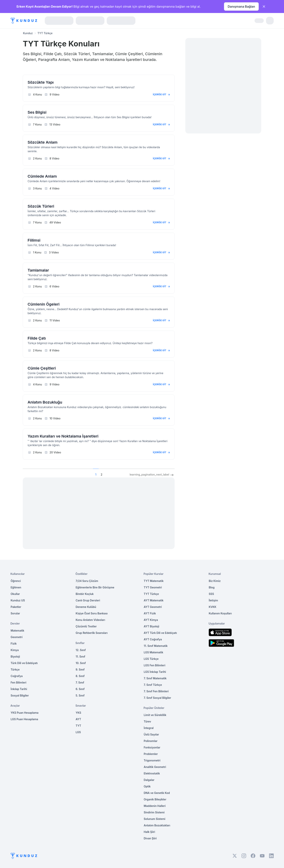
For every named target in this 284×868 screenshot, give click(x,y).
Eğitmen (16, 587)
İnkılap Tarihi (19, 689)
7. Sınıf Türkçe (153, 685)
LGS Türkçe (151, 659)
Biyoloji (15, 656)
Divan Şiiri (150, 838)
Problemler (151, 754)
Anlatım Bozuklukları (157, 825)
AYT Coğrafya (153, 639)
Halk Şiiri (149, 832)
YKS (79, 713)
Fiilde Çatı (37, 338)
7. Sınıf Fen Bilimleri (156, 691)
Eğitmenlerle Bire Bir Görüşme (95, 587)
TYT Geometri (153, 587)
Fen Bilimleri (19, 682)
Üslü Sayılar (151, 734)
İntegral (149, 728)
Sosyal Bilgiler (20, 695)
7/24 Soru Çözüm (87, 581)
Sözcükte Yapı (41, 82)
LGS (78, 732)
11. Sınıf (81, 656)
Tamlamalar (38, 270)
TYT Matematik (154, 581)
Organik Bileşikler (155, 799)
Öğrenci (16, 581)
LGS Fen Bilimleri (155, 665)
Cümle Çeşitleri (42, 368)
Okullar (15, 594)
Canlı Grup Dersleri (88, 600)
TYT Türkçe (151, 594)
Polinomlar (151, 741)
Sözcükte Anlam (42, 142)
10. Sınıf (81, 663)
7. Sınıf (80, 682)
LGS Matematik (154, 652)
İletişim (213, 600)
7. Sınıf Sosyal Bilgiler (157, 698)
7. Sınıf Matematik (155, 678)
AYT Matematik (154, 600)
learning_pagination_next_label (152, 475)
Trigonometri (152, 760)
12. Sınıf (81, 650)
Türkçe (15, 669)
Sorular (15, 613)
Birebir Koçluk (85, 594)
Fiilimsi (34, 240)
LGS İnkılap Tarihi (155, 672)
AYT (79, 719)
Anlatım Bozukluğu (45, 402)
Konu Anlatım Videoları (90, 620)
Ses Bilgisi (37, 112)
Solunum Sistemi (155, 819)
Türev (148, 721)
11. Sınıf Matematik (156, 646)
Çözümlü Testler (86, 626)
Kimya (15, 650)
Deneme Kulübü (86, 607)
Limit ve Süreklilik (155, 715)
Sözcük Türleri (41, 206)
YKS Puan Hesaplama (25, 713)
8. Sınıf (80, 676)
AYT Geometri (153, 607)
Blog (212, 587)
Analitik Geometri (155, 767)
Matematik (17, 631)
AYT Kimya (151, 620)
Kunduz (28, 33)
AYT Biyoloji (152, 626)
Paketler (16, 607)
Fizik (14, 644)
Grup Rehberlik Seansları (92, 633)
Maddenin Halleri (155, 806)
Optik (147, 786)
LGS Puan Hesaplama (24, 719)
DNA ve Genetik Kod (157, 793)
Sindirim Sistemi (154, 812)
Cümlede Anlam (42, 176)
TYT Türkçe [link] (45, 33)
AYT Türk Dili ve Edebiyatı (160, 633)
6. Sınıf (80, 689)
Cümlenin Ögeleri (44, 304)
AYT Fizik (150, 613)
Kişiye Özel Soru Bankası (92, 613)
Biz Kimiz (215, 581)
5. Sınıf (80, 695)
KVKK (213, 607)
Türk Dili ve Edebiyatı (24, 663)
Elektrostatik (152, 773)
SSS (211, 594)
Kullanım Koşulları (220, 613)
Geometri (17, 637)
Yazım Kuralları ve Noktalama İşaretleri (63, 436)
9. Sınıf (80, 669)
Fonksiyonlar (152, 747)
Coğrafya (17, 676)
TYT (79, 726)
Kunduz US (18, 600)
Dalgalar (149, 780)
